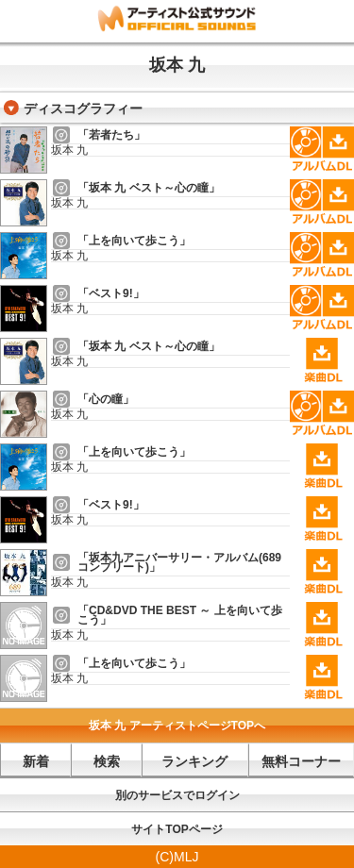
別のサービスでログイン (177, 795)
